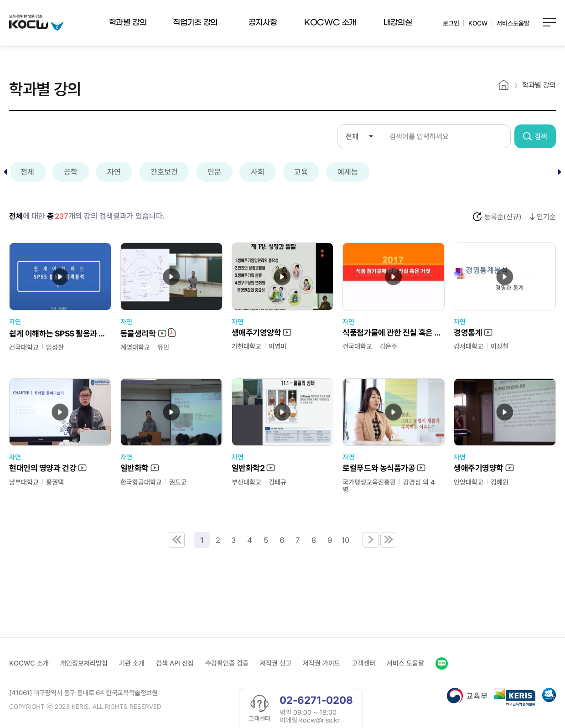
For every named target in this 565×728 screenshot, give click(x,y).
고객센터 (363, 663)
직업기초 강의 (195, 23)
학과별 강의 (128, 23)
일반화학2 (254, 469)
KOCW (478, 23)
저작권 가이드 (321, 663)
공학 (71, 172)
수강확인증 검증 (227, 663)
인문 (214, 172)
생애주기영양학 (262, 333)
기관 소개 (132, 663)
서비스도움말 (513, 23)
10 (345, 540)
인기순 (546, 217)
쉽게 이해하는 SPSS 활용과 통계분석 (60, 333)
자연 (114, 172)
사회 (258, 172)
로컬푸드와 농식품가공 (384, 469)
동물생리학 (148, 333)
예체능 (348, 172)
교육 (301, 172)
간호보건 (164, 172)
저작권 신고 (276, 663)
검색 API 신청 (175, 663)
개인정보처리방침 (84, 663)
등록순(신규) (503, 217)
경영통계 (473, 333)
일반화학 (140, 469)
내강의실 (398, 23)
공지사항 (263, 23)
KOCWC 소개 (330, 23)
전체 (27, 172)
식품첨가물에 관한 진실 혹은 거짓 (394, 333)
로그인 (451, 23)
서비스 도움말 (405, 663)
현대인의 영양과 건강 (48, 469)
